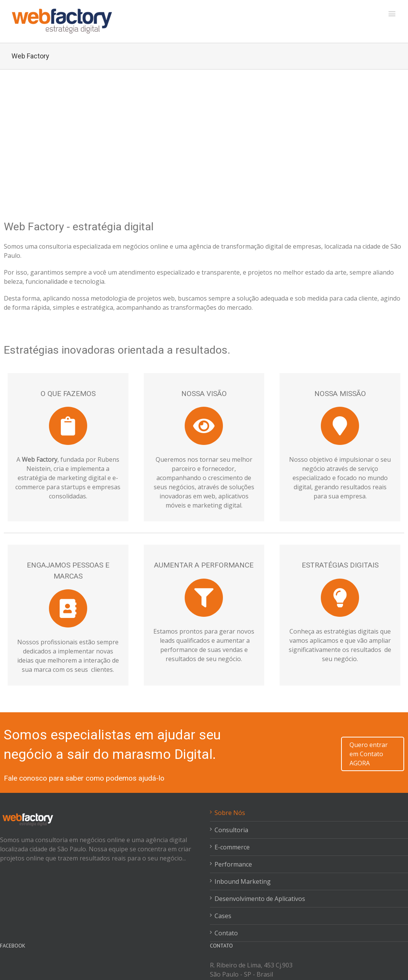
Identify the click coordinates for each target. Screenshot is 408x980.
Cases (223, 916)
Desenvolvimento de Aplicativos (260, 899)
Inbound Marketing (243, 881)
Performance (233, 864)
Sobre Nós (230, 813)
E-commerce (232, 847)
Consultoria (231, 830)
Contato (226, 933)
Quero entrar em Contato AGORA (369, 754)
